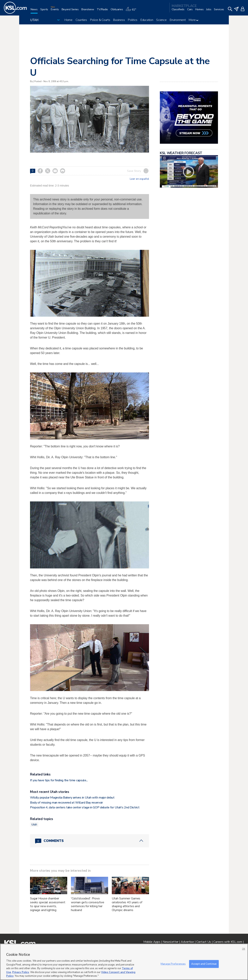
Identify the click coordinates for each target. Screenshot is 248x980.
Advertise (187, 942)
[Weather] (132, 11)
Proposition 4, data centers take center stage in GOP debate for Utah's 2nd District (85, 807)
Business (119, 20)
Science (161, 20)
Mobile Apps (152, 942)
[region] (124, 962)
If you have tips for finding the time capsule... (59, 780)
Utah (34, 824)
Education (147, 20)
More (193, 20)
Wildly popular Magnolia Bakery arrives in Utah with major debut (72, 798)
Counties (81, 20)
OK (244, 949)
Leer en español (139, 179)
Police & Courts (100, 20)
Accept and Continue (204, 964)
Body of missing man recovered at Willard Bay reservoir (66, 803)
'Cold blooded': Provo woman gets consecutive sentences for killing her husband (88, 904)
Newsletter (171, 942)
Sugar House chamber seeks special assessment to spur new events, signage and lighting (48, 904)
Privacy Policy (21, 972)
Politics (133, 20)
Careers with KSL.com (228, 942)
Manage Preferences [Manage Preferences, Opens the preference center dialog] (173, 964)
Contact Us (204, 942)
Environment (178, 20)
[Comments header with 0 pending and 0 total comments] (90, 841)
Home (68, 20)
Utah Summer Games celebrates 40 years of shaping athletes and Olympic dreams (127, 904)
